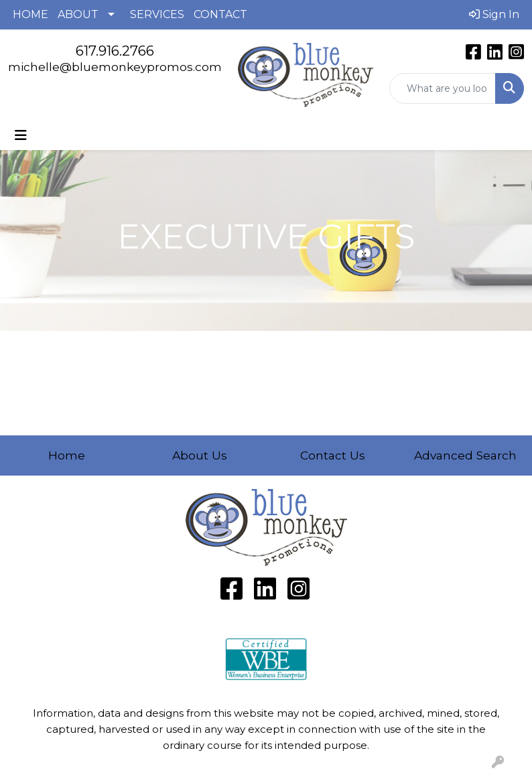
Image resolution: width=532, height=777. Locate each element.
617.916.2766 (115, 51)
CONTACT (220, 14)
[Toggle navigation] (21, 135)
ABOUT (78, 14)
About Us (200, 455)
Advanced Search (465, 455)
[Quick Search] (443, 88)
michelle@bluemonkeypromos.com (115, 67)
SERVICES (157, 14)
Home (67, 455)
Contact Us (333, 455)
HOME (30, 14)
